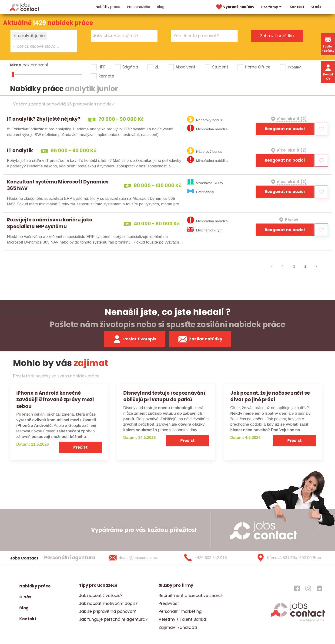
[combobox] (44, 41)
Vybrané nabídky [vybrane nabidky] (235, 7)
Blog (161, 7)
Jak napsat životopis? (101, 596)
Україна (294, 67)
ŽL (157, 67)
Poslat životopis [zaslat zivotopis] (134, 339)
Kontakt (297, 7)
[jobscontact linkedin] (319, 588)
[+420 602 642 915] (213, 558)
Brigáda (130, 67)
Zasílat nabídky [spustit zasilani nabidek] (200, 339)
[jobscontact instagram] (308, 588)
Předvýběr (169, 603)
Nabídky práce (108, 7)
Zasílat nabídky (328, 44)
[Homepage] (25, 7)
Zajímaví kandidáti (178, 627)
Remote (106, 76)
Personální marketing (180, 611)
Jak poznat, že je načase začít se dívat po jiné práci (270, 396)
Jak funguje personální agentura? (113, 619)
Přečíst (80, 447)
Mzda (16, 65)
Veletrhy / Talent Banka (182, 619)
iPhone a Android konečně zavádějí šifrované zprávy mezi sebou (55, 400)
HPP (102, 67)
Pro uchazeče (139, 7)
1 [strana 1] (283, 266)
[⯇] (272, 267)
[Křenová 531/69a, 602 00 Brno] (287, 558)
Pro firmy (272, 7)
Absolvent (185, 67)
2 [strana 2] (294, 266)
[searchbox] (41, 47)
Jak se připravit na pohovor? (107, 611)
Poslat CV (328, 72)
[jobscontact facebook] (297, 588)
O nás (316, 7)
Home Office (258, 67)
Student (220, 67)
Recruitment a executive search (191, 596)
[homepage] (298, 621)
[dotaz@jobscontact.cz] (139, 558)
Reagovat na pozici (285, 129)
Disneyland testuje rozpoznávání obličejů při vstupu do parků (164, 396)
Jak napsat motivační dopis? (108, 603)
